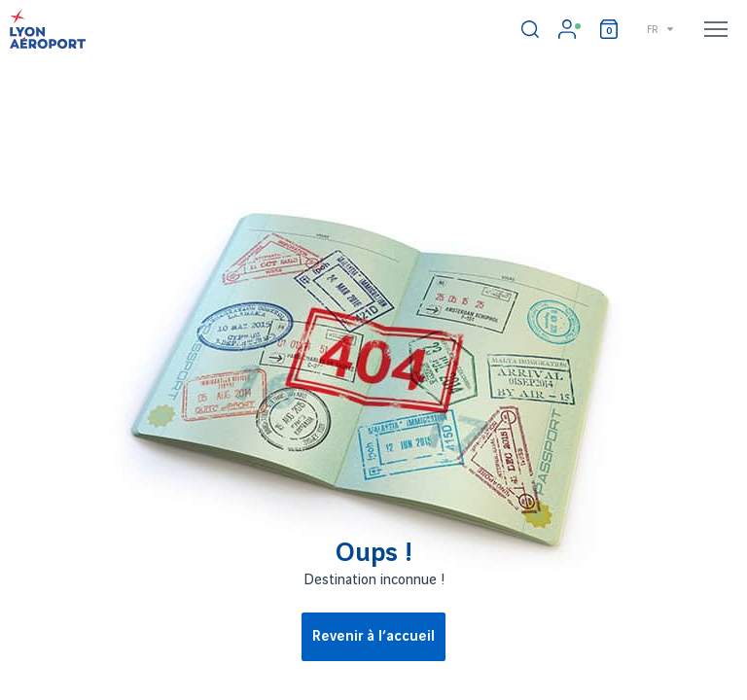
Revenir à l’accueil (373, 637)
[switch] (530, 29)
